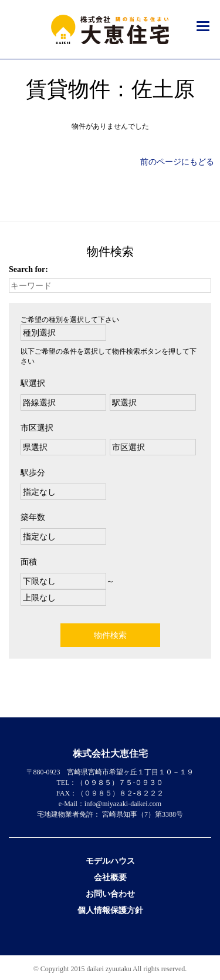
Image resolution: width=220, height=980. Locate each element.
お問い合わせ (110, 894)
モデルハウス (110, 861)
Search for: (28, 269)
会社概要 (110, 877)
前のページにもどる (177, 162)
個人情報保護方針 (110, 910)
